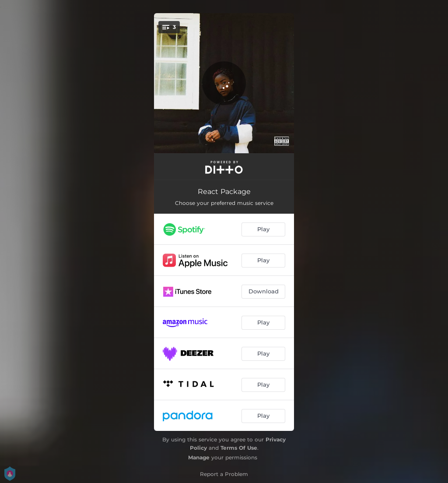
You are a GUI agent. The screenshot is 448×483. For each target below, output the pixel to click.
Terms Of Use (239, 448)
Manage (199, 457)
